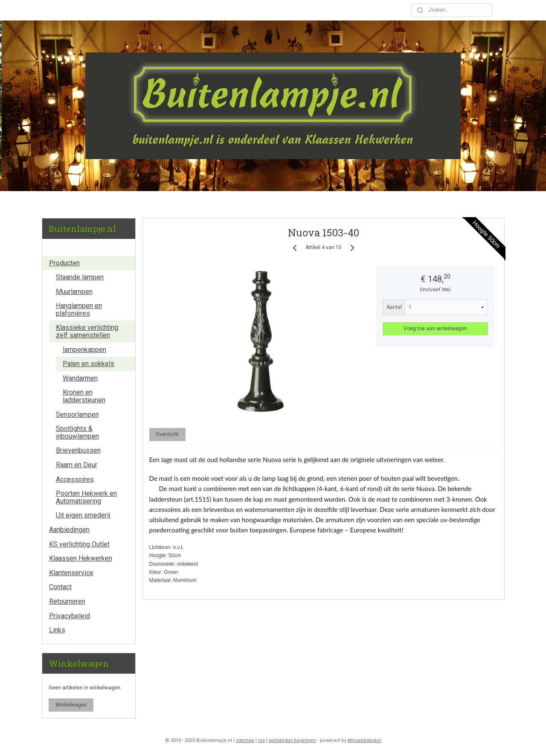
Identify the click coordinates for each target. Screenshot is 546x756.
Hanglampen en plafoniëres (79, 310)
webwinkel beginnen (292, 740)
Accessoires (75, 479)
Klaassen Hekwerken (81, 558)
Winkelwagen (71, 705)
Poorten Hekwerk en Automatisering (86, 497)
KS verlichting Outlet (79, 544)
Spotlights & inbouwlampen (77, 432)
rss (261, 740)
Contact (60, 587)
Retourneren (67, 601)
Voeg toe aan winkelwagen (435, 329)
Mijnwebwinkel (364, 740)
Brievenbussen (78, 450)
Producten (64, 263)
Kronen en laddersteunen (84, 396)
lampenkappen (84, 350)
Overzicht (167, 434)
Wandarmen (80, 378)
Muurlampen (74, 292)
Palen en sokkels (89, 364)
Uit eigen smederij (83, 515)
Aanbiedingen (69, 530)
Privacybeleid (70, 616)
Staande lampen (80, 277)
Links (57, 630)
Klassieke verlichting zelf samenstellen (87, 331)
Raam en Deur (77, 465)
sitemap (245, 740)
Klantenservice (71, 573)
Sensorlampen (77, 414)
